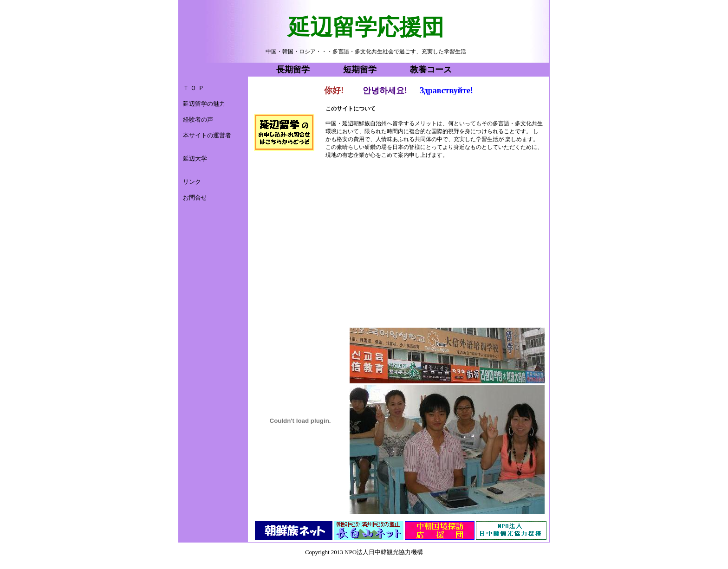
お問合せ (195, 197)
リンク (192, 182)
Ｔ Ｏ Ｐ (194, 88)
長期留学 (293, 70)
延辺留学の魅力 (204, 104)
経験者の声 (198, 120)
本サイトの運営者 (207, 135)
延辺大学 (195, 158)
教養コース (431, 70)
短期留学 (360, 70)
